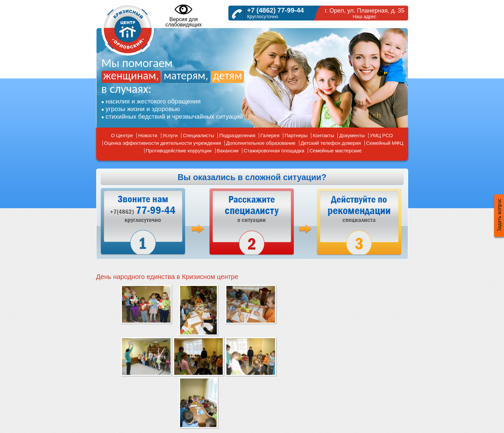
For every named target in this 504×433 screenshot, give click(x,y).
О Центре (122, 135)
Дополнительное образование (261, 143)
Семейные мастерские (335, 151)
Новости (148, 135)
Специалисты (198, 135)
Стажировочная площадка (274, 151)
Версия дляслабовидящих (184, 15)
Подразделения (237, 135)
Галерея (270, 135)
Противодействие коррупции (179, 151)
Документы (352, 135)
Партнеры (296, 135)
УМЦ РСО (381, 135)
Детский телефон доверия (331, 143)
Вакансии (228, 151)
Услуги (170, 135)
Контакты (323, 135)
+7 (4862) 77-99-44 (276, 10)
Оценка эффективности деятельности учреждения (163, 143)
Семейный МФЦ (385, 143)
